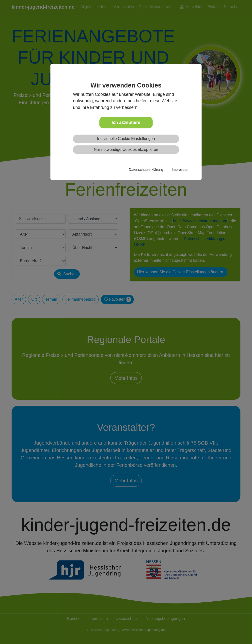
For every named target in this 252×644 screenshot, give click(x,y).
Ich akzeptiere (126, 122)
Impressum (181, 170)
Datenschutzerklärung (146, 170)
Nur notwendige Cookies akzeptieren (126, 149)
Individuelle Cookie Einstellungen (126, 139)
